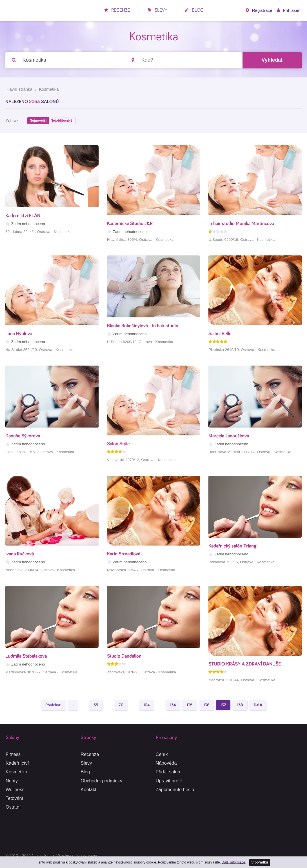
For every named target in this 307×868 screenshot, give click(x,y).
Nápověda (166, 763)
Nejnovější (38, 121)
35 (96, 706)
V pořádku (260, 862)
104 (146, 706)
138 (240, 706)
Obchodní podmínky (101, 781)
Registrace (259, 10)
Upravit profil (169, 781)
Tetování (14, 798)
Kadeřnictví (17, 763)
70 (121, 706)
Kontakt (88, 789)
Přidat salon (168, 772)
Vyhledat (272, 60)
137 (223, 706)
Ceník (162, 754)
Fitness (13, 754)
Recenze (117, 10)
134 (173, 706)
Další (258, 706)
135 (190, 706)
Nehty (12, 781)
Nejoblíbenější (63, 121)
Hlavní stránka (19, 90)
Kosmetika (16, 772)
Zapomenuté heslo (175, 789)
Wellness (15, 789)
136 (206, 706)
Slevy (157, 10)
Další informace (233, 862)
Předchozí (53, 706)
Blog (194, 10)
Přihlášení (289, 10)
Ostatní (13, 807)
